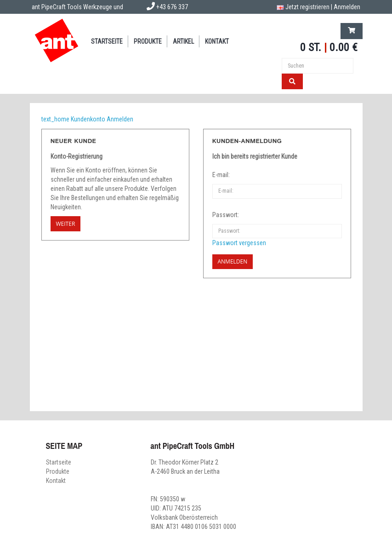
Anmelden (347, 7)
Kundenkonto (88, 119)
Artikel (183, 41)
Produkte (148, 41)
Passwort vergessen (239, 243)
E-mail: (221, 175)
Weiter (66, 224)
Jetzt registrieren (307, 7)
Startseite (107, 41)
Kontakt (217, 41)
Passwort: (226, 215)
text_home (55, 119)
